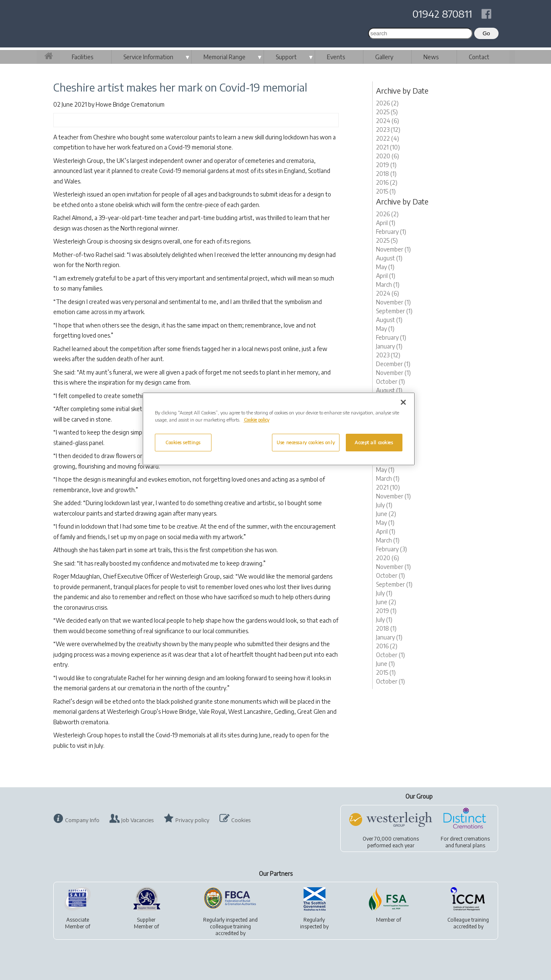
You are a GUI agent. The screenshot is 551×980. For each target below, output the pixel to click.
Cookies (241, 820)
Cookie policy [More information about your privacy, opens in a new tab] (257, 420)
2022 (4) (388, 138)
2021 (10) (388, 147)
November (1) (393, 249)
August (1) (389, 258)
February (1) (391, 232)
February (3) (392, 549)
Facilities (82, 57)
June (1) (385, 664)
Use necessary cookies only (306, 442)
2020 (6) (388, 156)
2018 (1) (386, 174)
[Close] (403, 402)
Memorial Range (225, 57)
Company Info (82, 820)
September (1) (394, 311)
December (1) (393, 364)
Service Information (148, 57)
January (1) (389, 346)
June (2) (386, 514)
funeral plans (470, 845)
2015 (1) (386, 191)
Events (336, 57)
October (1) (390, 381)
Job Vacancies (137, 820)
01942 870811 (442, 13)
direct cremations (470, 839)
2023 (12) (388, 130)
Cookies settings (183, 442)
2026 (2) (387, 103)
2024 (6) (388, 121)
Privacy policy (192, 820)
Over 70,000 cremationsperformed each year (391, 842)
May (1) (385, 267)
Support (286, 57)
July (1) (384, 505)
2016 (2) (387, 182)
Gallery (384, 57)
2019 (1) (386, 165)
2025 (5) (387, 112)
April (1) (386, 223)
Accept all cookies (374, 442)
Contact (479, 57)
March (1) (388, 284)
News (431, 57)
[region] (279, 429)
